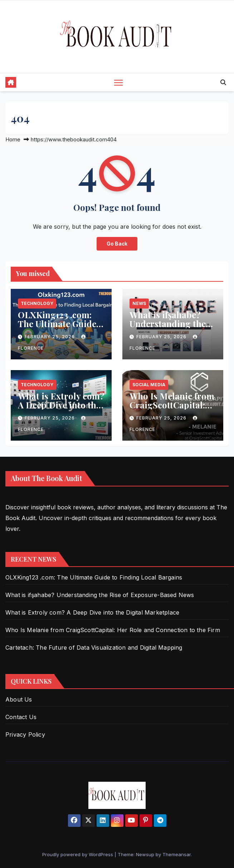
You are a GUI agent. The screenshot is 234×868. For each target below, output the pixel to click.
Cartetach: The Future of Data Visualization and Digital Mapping (94, 648)
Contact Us (21, 717)
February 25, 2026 (50, 337)
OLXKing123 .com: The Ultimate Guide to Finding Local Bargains (57, 328)
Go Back (117, 244)
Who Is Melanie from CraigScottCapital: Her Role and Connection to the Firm (113, 630)
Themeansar (177, 854)
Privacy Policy (25, 734)
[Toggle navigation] (118, 82)
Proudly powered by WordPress (78, 854)
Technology (37, 303)
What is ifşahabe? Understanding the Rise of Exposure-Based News (168, 328)
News (139, 303)
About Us (19, 699)
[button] (223, 82)
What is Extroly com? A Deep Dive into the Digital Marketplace (61, 405)
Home (13, 139)
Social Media (149, 385)
